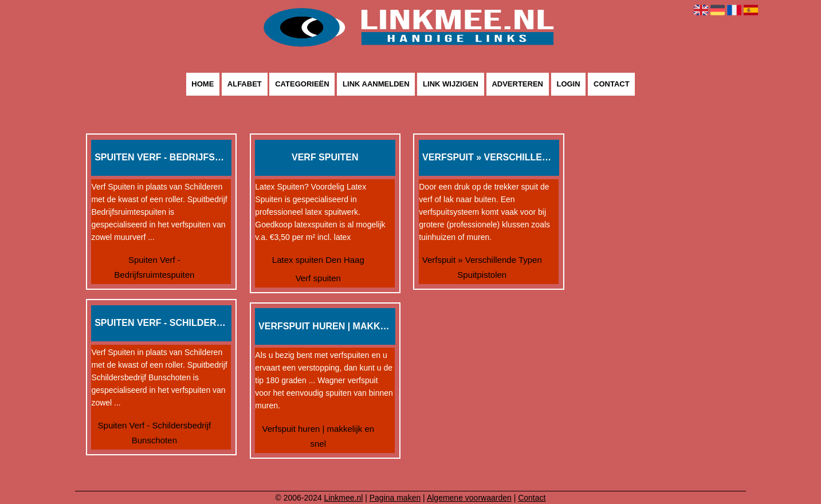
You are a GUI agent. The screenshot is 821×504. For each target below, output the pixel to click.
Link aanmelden (376, 84)
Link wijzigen (451, 84)
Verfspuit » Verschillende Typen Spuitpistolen (482, 267)
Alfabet (245, 84)
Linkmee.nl (344, 498)
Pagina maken (395, 498)
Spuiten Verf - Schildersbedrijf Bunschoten (155, 433)
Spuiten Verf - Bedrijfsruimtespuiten (154, 267)
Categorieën (302, 84)
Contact (612, 84)
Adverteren (517, 84)
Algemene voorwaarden (469, 498)
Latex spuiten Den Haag (318, 260)
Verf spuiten (318, 278)
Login (568, 84)
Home (203, 84)
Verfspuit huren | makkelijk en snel (318, 436)
